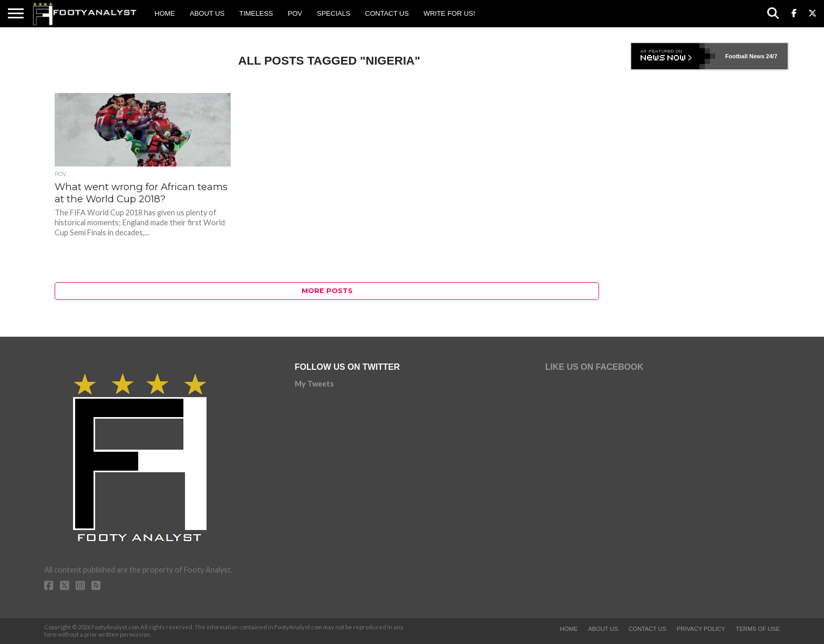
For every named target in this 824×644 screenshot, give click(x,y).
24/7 (771, 56)
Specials (334, 13)
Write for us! (449, 13)
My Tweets (314, 384)
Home (165, 13)
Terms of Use (758, 629)
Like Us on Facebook (595, 367)
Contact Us (387, 13)
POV (295, 13)
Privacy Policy (701, 629)
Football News (745, 56)
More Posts (327, 291)
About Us (207, 13)
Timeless (256, 13)
